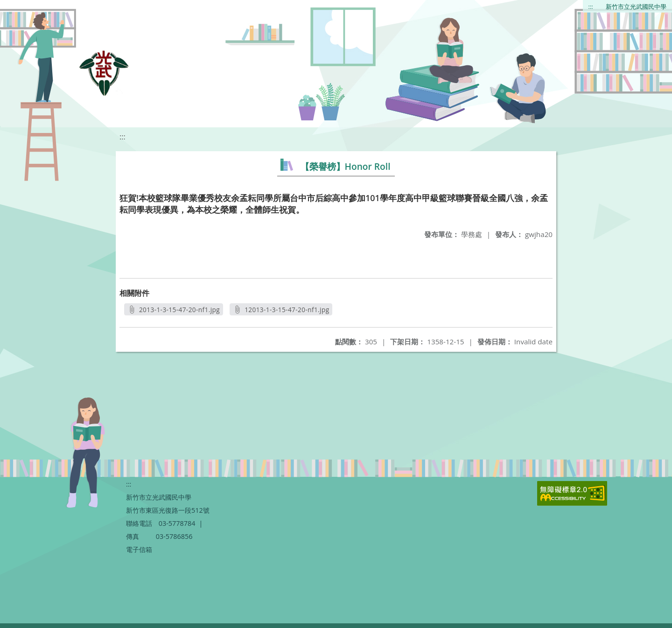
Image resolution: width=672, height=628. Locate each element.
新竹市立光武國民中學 (636, 7)
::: (591, 7)
